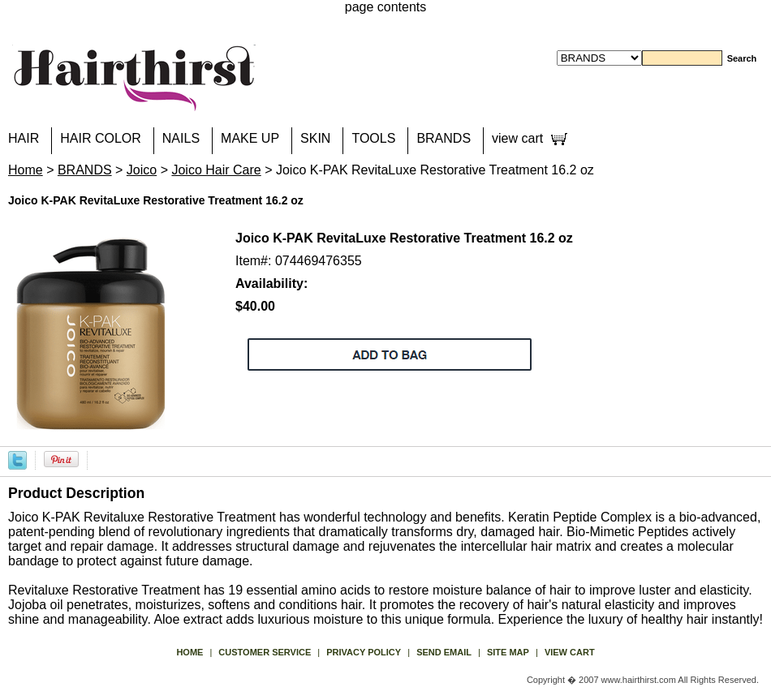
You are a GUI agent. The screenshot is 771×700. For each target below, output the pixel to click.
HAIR (24, 138)
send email (444, 652)
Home (26, 170)
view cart (517, 138)
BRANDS (444, 138)
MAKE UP (250, 138)
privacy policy (364, 652)
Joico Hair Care (216, 170)
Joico (142, 170)
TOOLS (373, 138)
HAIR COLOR (101, 138)
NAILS (181, 138)
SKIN (315, 138)
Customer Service (265, 652)
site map (508, 652)
